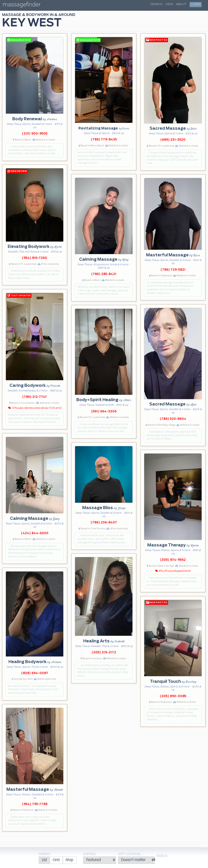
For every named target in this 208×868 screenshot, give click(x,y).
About (181, 4)
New (169, 4)
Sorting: (90, 854)
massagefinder (22, 6)
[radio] (44, 860)
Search (157, 4)
